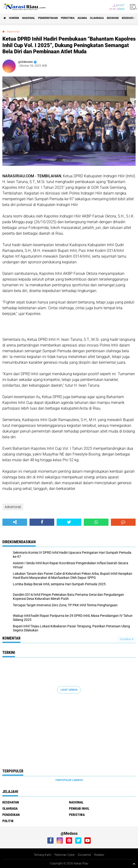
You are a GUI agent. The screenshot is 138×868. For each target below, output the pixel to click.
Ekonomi (113, 18)
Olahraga (97, 18)
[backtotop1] (134, 864)
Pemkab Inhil (79, 808)
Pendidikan (11, 815)
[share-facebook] (42, 522)
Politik (8, 821)
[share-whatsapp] (96, 522)
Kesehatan (129, 18)
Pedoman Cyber (65, 855)
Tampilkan (126, 639)
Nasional (29, 18)
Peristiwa (68, 18)
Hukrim (14, 18)
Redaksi (99, 855)
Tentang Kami (43, 855)
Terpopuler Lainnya (69, 780)
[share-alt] (15, 522)
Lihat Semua (69, 690)
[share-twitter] (69, 522)
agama (82, 18)
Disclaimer (84, 855)
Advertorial (13, 32)
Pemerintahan (48, 18)
